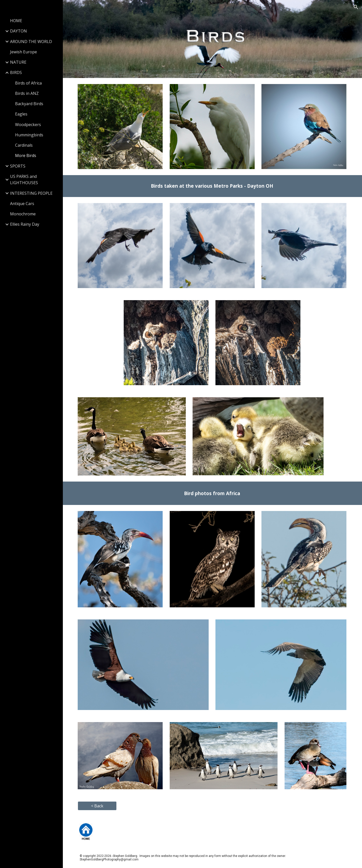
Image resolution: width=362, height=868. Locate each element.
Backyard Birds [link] (29, 104)
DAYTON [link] (18, 31)
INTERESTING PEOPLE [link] (31, 193)
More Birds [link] (26, 155)
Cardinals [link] (24, 145)
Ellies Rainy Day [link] (25, 224)
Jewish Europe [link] (24, 52)
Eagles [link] (21, 114)
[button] (356, 7)
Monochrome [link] (23, 214)
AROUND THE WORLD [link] (31, 42)
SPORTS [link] (18, 166)
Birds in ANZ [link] (27, 93)
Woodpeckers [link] (28, 125)
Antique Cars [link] (22, 204)
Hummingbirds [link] (29, 135)
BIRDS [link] (16, 72)
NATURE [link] (18, 62)
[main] (213, 186)
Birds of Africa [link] (28, 83)
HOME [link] (16, 21)
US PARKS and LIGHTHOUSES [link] (24, 180)
